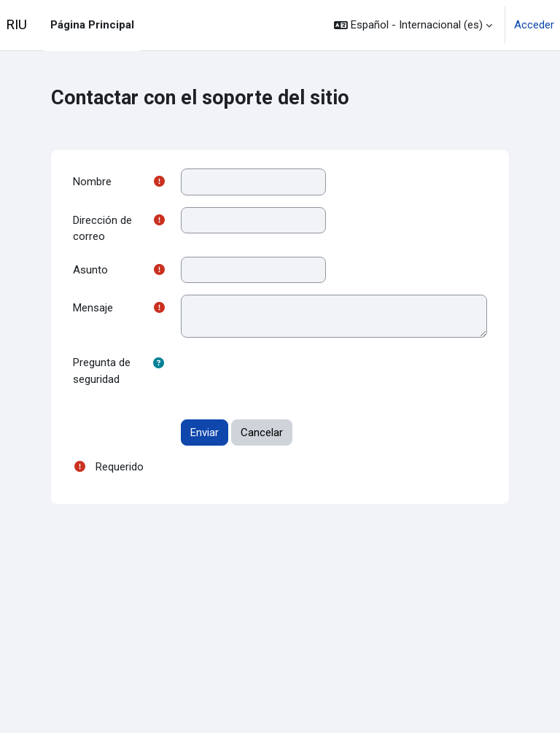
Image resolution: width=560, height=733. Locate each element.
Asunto (90, 270)
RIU (16, 25)
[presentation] (292, 378)
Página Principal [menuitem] (92, 25)
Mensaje (93, 308)
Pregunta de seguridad (102, 371)
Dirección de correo (102, 229)
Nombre (92, 182)
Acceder (534, 25)
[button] (413, 25)
